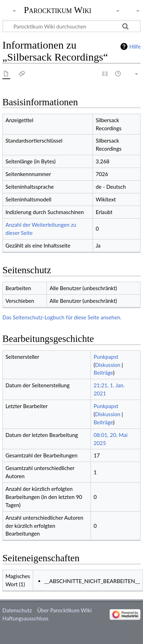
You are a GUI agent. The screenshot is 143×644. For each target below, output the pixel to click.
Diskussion (108, 365)
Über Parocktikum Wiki (64, 610)
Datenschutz (17, 610)
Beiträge (103, 373)
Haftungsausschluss (26, 618)
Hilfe (135, 46)
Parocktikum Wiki (58, 10)
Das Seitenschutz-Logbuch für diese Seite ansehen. (62, 317)
